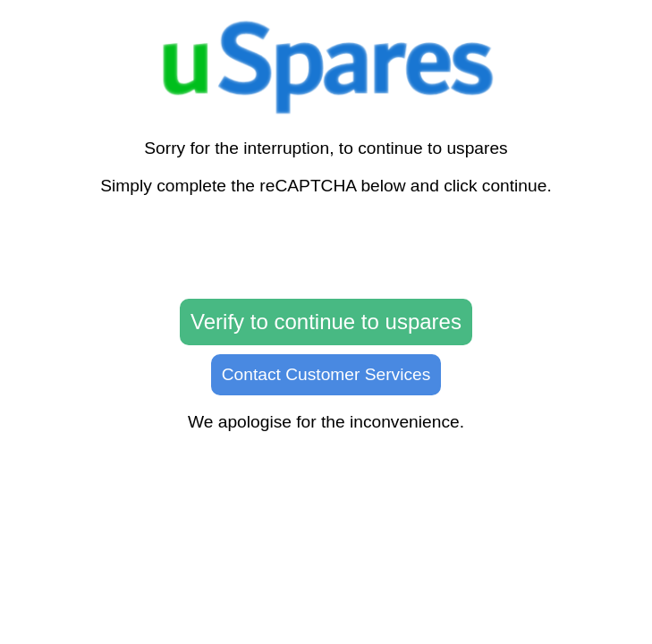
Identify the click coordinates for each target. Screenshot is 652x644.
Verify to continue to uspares (326, 322)
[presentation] (326, 248)
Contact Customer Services (326, 374)
